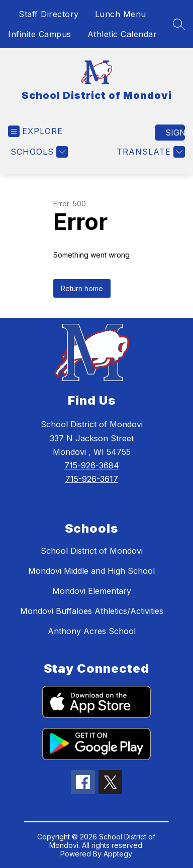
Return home (82, 288)
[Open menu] (35, 131)
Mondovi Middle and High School (91, 571)
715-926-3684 (92, 465)
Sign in (175, 133)
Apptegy (118, 854)
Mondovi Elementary (92, 591)
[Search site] (179, 24)
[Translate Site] (150, 152)
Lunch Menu (121, 14)
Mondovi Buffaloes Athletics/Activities (92, 611)
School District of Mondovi (92, 551)
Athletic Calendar (122, 34)
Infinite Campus (40, 34)
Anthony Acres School (92, 631)
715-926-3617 (92, 479)
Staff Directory (49, 14)
